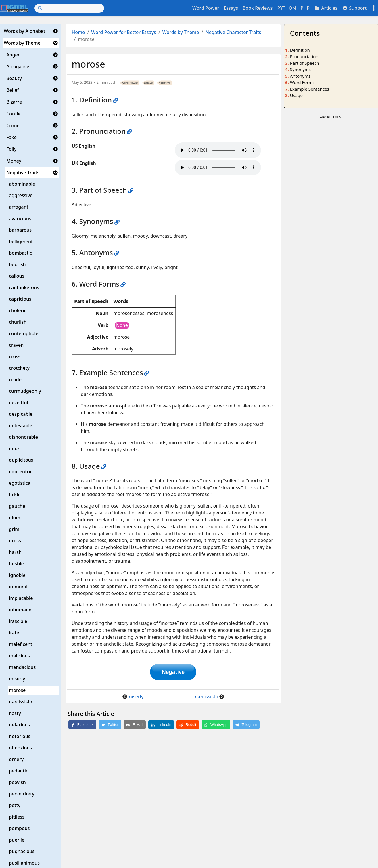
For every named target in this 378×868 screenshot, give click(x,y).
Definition (300, 50)
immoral (18, 587)
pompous (19, 828)
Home (78, 32)
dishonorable (23, 437)
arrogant (19, 207)
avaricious (20, 218)
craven (16, 345)
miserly (17, 679)
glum (15, 518)
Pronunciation (304, 56)
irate (14, 633)
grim (14, 529)
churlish (18, 322)
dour (14, 449)
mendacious (22, 667)
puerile (17, 840)
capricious (20, 299)
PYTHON (286, 8)
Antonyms (300, 76)
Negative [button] (173, 672)
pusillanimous (24, 863)
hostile (16, 564)
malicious (19, 656)
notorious (20, 736)
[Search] (69, 8)
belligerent (21, 241)
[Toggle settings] (374, 8)
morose (17, 690)
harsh (15, 552)
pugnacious (22, 851)
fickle (15, 495)
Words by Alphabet (24, 31)
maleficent (21, 644)
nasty (15, 713)
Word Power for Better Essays (124, 32)
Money (14, 161)
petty (15, 805)
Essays (231, 8)
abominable (22, 184)
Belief (13, 90)
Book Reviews (258, 8)
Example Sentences (310, 89)
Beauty (14, 78)
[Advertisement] (331, 157)
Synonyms (300, 69)
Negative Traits (23, 173)
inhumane (20, 610)
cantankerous (24, 287)
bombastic (20, 253)
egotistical (20, 483)
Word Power (206, 8)
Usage (296, 95)
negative (164, 83)
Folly (11, 149)
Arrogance (18, 66)
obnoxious (20, 748)
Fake (11, 137)
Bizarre (14, 102)
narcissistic (21, 702)
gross (15, 541)
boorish (17, 264)
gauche (17, 506)
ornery (16, 759)
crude (15, 379)
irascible (18, 621)
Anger (13, 55)
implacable (21, 598)
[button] (55, 31)
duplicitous (21, 460)
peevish (17, 782)
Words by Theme (22, 43)
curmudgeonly (25, 391)
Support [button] (354, 8)
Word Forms (302, 82)
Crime (13, 125)
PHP (305, 8)
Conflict (15, 114)
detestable (21, 426)
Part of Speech (305, 63)
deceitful (19, 402)
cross (15, 356)
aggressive (21, 195)
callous (17, 276)
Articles (326, 8)
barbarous (20, 230)
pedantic (19, 771)
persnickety (22, 794)
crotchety (19, 368)
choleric (18, 310)
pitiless (17, 817)
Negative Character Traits (233, 32)
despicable (21, 414)
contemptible (24, 333)
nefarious (19, 725)
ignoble (17, 575)
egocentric (21, 472)
